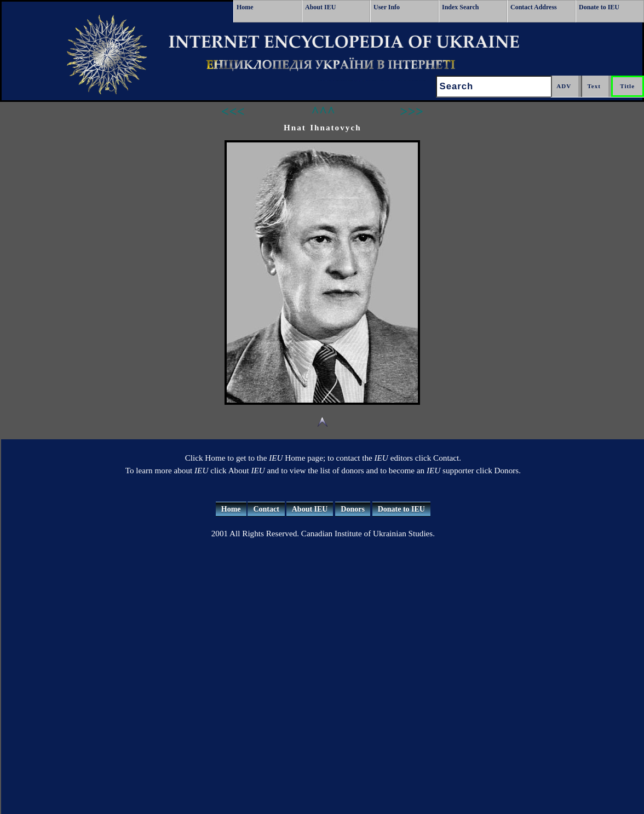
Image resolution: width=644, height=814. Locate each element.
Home (245, 7)
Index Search (460, 7)
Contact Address (534, 7)
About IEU (320, 7)
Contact (266, 509)
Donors (353, 509)
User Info (387, 7)
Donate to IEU (599, 7)
